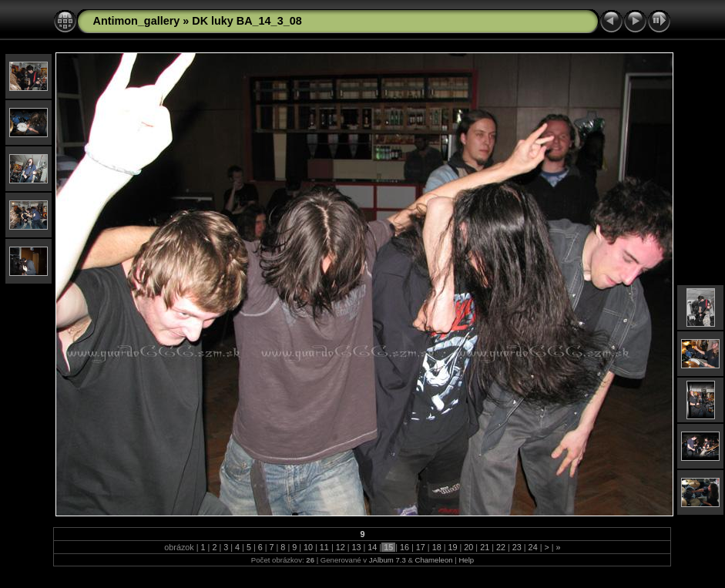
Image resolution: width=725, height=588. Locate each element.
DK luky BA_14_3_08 (247, 21)
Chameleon (433, 560)
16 (404, 547)
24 (533, 547)
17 (421, 547)
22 (501, 547)
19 (452, 547)
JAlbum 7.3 (388, 560)
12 (341, 547)
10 (308, 547)
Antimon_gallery (136, 21)
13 (357, 547)
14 (372, 547)
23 (517, 547)
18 (437, 547)
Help (466, 560)
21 (485, 547)
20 (468, 547)
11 (324, 547)
